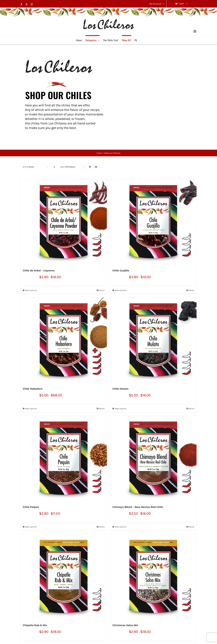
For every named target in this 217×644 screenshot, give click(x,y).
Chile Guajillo (121, 271)
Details (102, 290)
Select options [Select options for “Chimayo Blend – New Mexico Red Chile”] (120, 527)
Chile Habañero (33, 389)
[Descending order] (54, 167)
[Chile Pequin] (64, 459)
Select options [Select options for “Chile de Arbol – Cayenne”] (31, 290)
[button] (136, 40)
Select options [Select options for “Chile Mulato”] (120, 409)
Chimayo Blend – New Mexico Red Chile (138, 507)
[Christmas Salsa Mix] (153, 577)
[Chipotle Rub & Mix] (64, 577)
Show (68, 167)
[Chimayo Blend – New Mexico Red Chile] (153, 459)
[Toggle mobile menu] (195, 31)
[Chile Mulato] (153, 341)
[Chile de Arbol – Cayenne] (64, 222)
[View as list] (96, 167)
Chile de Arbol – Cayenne (39, 271)
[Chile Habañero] (64, 341)
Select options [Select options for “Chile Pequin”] (31, 527)
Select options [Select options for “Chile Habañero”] (31, 409)
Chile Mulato (120, 389)
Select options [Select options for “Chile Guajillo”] (120, 290)
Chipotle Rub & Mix (35, 625)
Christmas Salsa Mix (125, 625)
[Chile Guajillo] (153, 222)
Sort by (28, 167)
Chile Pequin (31, 507)
